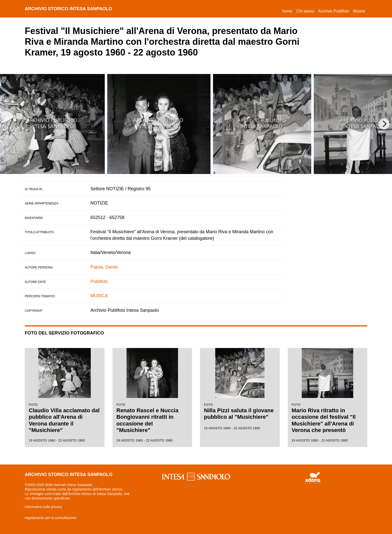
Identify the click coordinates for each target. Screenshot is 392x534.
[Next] (384, 124)
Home (288, 10)
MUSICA (99, 296)
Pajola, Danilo (104, 267)
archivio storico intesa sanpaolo (69, 9)
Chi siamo (305, 11)
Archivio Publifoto (333, 11)
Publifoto (99, 281)
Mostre (359, 11)
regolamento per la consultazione (50, 518)
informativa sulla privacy (43, 507)
